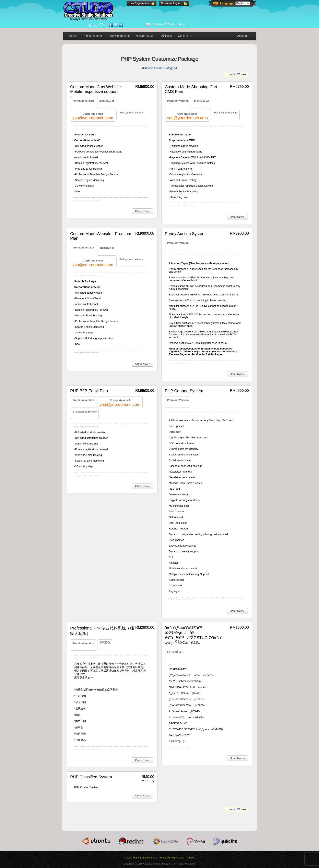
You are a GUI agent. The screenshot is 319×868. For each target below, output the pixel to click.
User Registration (139, 3)
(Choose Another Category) (159, 68)
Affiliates (167, 36)
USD (241, 74)
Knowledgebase (120, 36)
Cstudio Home (132, 858)
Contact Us (185, 36)
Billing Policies (176, 858)
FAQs (163, 858)
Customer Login (170, 3)
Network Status (145, 36)
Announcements (93, 36)
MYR (231, 74)
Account (242, 36)
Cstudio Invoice (150, 858)
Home (73, 36)
